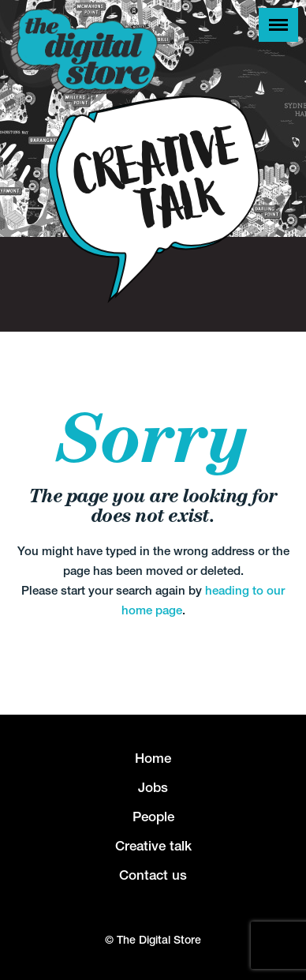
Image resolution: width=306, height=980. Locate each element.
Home (153, 758)
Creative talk (153, 846)
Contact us (153, 875)
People (153, 817)
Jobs (153, 787)
